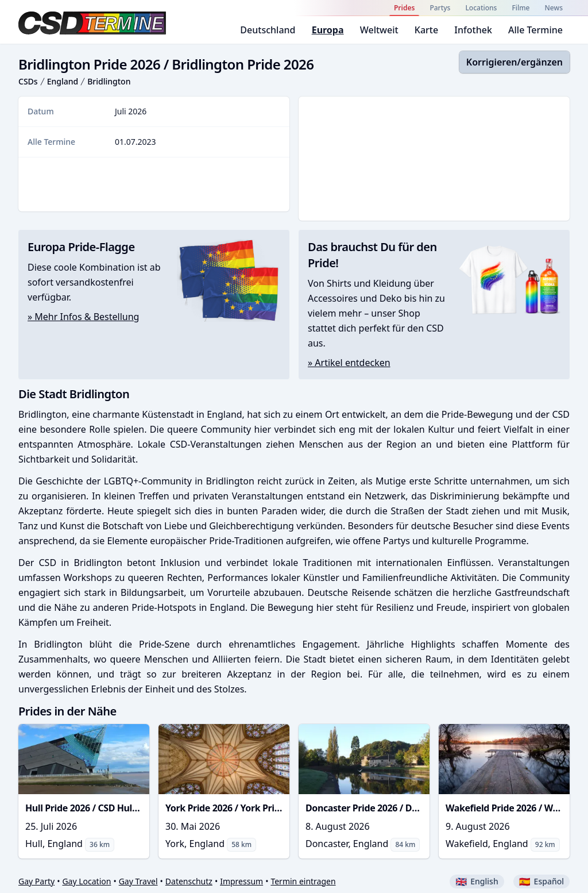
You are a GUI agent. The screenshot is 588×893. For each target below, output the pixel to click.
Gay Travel (138, 881)
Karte (426, 30)
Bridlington (109, 81)
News (554, 8)
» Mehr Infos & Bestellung (83, 317)
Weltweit (379, 30)
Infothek (473, 30)
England (63, 81)
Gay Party (36, 881)
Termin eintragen (303, 881)
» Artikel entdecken (349, 363)
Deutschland (268, 30)
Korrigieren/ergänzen (514, 62)
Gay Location (86, 881)
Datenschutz (189, 881)
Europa (328, 30)
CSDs (28, 81)
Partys (440, 8)
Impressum (241, 881)
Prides (404, 8)
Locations (481, 8)
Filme (521, 8)
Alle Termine (535, 30)
